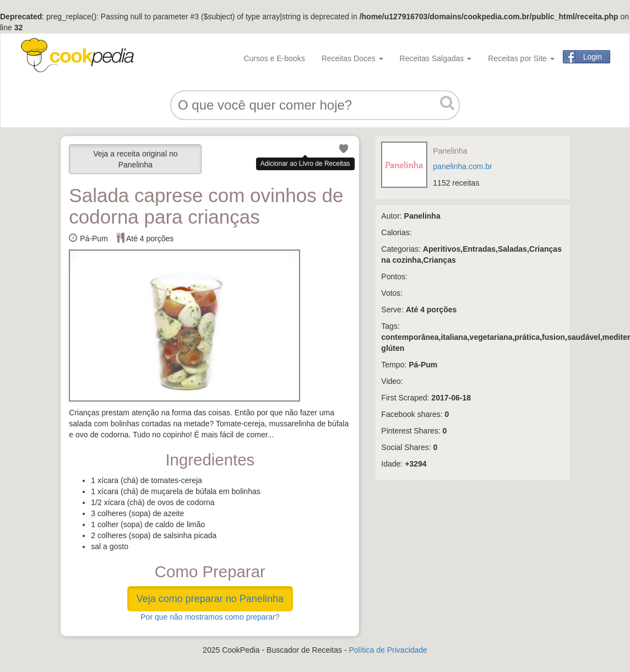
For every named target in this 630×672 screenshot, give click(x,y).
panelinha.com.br (462, 166)
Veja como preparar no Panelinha (210, 599)
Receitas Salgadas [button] (436, 58)
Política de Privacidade (388, 650)
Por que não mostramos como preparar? (210, 617)
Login (593, 57)
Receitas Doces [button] (352, 58)
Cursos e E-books (274, 58)
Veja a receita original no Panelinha (135, 159)
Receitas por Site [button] (521, 58)
